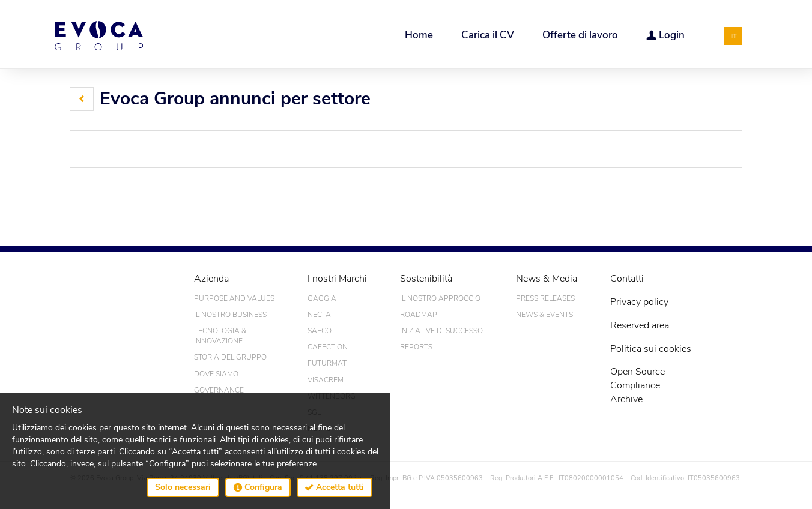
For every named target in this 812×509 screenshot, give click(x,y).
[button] (82, 99)
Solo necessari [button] (183, 487)
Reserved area (640, 325)
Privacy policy (639, 302)
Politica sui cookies (651, 349)
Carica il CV (488, 35)
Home (419, 35)
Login (665, 35)
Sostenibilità (426, 279)
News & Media (547, 279)
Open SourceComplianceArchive (638, 385)
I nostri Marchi (337, 279)
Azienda (211, 279)
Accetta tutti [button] (335, 487)
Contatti (627, 279)
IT (734, 36)
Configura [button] (258, 487)
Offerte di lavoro (580, 35)
